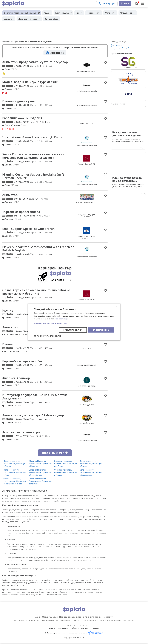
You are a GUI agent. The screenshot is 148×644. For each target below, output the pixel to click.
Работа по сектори (21, 621)
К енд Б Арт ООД (87, 123)
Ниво (78, 13)
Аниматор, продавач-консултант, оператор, (36, 62)
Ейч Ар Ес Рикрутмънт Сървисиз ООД (87, 238)
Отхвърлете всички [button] (73, 330)
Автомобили (63, 629)
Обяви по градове (106, 621)
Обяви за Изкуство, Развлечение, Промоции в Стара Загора (40, 473)
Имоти (52, 629)
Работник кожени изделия (22, 118)
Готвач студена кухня (19, 101)
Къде (46, 13)
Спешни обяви (52, 19)
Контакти (108, 618)
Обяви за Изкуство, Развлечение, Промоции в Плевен (66, 473)
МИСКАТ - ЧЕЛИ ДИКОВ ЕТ (87, 203)
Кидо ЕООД (87, 349)
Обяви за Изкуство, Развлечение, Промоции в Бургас (91, 464)
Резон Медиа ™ (78, 638)
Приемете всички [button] (101, 330)
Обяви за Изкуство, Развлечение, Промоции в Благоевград (91, 473)
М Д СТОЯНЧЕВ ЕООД (87, 387)
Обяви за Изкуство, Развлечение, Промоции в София (15, 464)
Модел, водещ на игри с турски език (30, 82)
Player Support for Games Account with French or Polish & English (38, 249)
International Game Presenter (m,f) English (33, 137)
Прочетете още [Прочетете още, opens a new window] (61, 319)
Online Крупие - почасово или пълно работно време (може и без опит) (37, 292)
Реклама (131, 621)
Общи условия (50, 618)
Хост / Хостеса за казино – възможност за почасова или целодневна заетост (34, 156)
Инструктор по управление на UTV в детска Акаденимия (35, 397)
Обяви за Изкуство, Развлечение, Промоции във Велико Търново (15, 482)
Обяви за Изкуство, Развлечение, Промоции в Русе (15, 473)
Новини (96, 629)
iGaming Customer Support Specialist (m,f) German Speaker (33, 176)
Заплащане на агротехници (120, 47)
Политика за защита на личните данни (80, 618)
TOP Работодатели (79, 621)
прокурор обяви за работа (120, 49)
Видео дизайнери (117, 45)
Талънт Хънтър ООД (87, 164)
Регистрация (107, 4)
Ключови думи (62, 13)
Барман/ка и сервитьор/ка (22, 362)
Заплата (8, 19)
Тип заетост (93, 13)
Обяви (74, 629)
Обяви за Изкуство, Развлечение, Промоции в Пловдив (40, 464)
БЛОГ (39, 621)
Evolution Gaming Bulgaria (87, 91)
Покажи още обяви (55, 453)
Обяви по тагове (120, 621)
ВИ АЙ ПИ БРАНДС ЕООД (87, 105)
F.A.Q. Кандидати (48, 621)
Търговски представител (21, 212)
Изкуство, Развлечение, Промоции (21, 13)
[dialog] (74, 322)
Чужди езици (127, 13)
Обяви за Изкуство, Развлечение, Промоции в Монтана (40, 482)
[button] (74, 323)
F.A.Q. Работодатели (63, 621)
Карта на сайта (93, 621)
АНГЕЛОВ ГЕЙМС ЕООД (87, 72)
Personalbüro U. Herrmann (87, 145)
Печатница (85, 629)
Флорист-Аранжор (16, 379)
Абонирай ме (57, 53)
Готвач (8, 345)
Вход (125, 4)
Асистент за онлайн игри (21, 433)
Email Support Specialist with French (29, 229)
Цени (38, 618)
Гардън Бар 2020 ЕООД (87, 366)
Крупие (8, 311)
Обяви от (109, 13)
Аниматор (10, 195)
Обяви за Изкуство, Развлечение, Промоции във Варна (66, 464)
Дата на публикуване (28, 19)
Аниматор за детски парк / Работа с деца (34, 416)
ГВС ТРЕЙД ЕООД (87, 405)
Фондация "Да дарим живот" (87, 216)
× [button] (116, 306)
